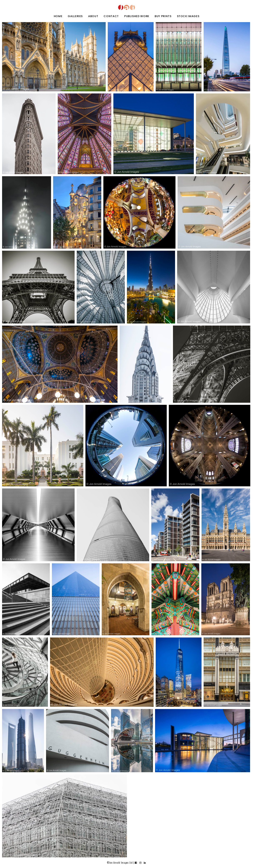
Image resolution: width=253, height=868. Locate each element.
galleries (75, 16)
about (93, 16)
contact (111, 16)
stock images (188, 16)
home (58, 16)
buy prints (163, 16)
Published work (137, 16)
